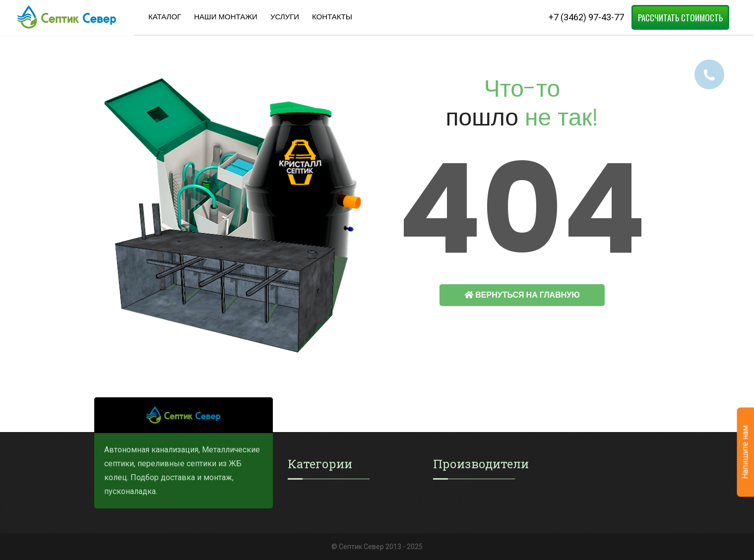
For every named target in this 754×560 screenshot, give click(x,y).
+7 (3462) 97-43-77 (586, 17)
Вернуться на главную (522, 295)
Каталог (165, 17)
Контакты (332, 17)
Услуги (285, 17)
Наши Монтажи (226, 17)
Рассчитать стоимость (680, 18)
